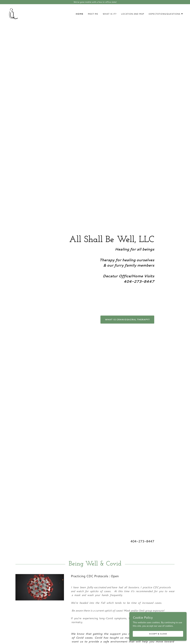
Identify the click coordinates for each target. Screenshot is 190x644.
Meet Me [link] (93, 14)
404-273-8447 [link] (142, 541)
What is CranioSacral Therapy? (127, 320)
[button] (166, 14)
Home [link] (79, 14)
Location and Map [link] (133, 14)
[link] (13, 13)
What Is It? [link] (110, 14)
